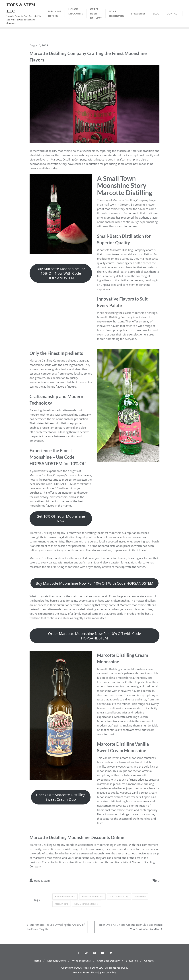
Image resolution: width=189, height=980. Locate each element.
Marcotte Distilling (119, 896)
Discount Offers (57, 960)
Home (37, 960)
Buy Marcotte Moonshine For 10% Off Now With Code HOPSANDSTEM (61, 273)
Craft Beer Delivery (108, 960)
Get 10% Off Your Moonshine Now (61, 519)
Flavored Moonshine (65, 896)
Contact (149, 960)
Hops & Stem (40, 880)
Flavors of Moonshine (92, 896)
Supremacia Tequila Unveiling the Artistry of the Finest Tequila (56, 927)
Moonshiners (61, 904)
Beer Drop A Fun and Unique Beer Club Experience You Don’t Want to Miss (131, 927)
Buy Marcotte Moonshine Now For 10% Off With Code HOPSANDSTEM (94, 583)
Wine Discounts (81, 960)
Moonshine (140, 896)
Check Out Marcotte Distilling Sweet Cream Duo (61, 797)
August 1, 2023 (39, 45)
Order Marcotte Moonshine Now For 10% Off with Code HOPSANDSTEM (94, 636)
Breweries (132, 960)
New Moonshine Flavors (86, 904)
